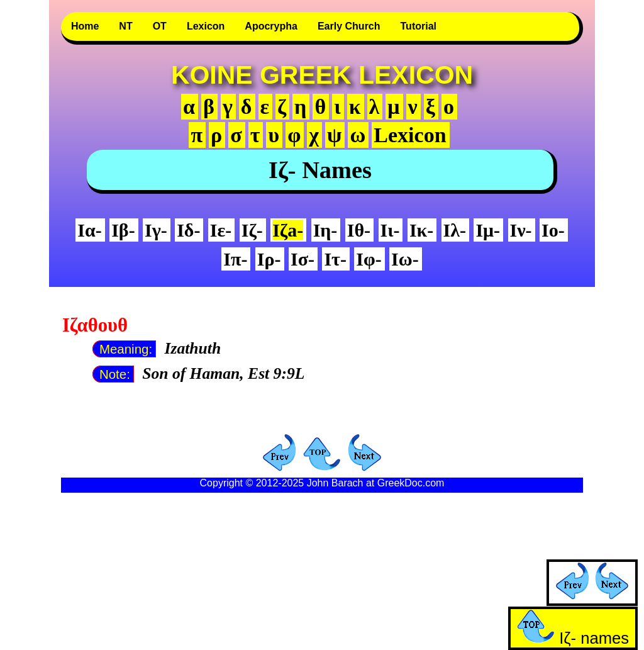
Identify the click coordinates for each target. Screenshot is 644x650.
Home (85, 26)
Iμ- (488, 230)
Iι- (390, 230)
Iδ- (188, 230)
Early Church (349, 26)
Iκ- (421, 230)
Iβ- (123, 230)
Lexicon (206, 26)
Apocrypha (271, 26)
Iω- (405, 259)
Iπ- (235, 259)
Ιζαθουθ (95, 325)
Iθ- (359, 230)
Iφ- (369, 259)
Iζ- (252, 230)
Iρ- (269, 259)
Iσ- (303, 259)
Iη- (325, 230)
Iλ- (455, 230)
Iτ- (335, 259)
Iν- (521, 230)
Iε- (221, 230)
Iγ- (156, 230)
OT (160, 26)
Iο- (553, 230)
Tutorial (419, 26)
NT (125, 26)
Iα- (89, 230)
